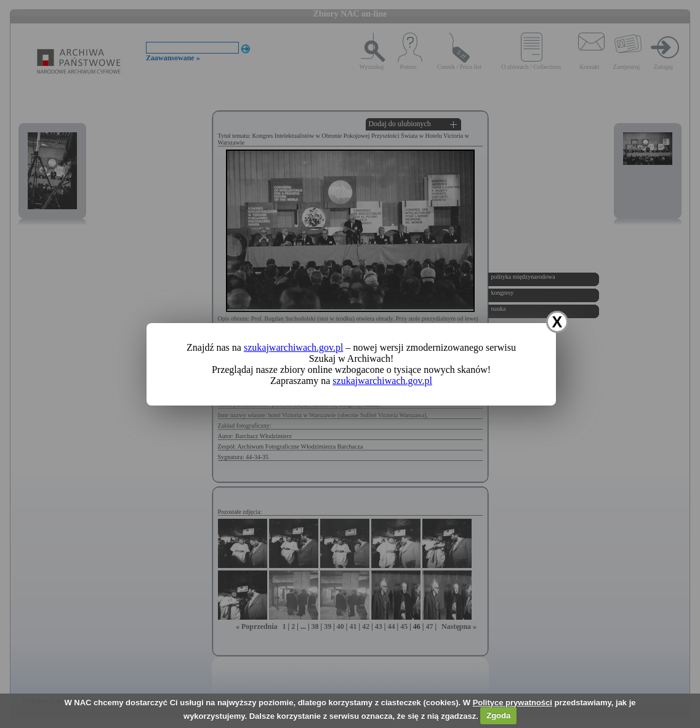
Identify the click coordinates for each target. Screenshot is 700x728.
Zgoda (498, 715)
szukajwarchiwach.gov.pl (294, 347)
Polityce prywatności (513, 702)
